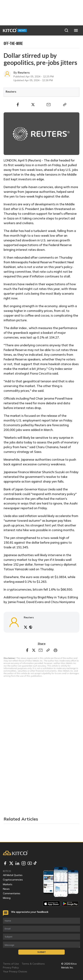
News (6, 889)
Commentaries (12, 893)
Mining (7, 898)
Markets (8, 884)
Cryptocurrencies (13, 880)
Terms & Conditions (33, 964)
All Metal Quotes (13, 875)
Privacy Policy (11, 967)
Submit (42, 952)
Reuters (24, 72)
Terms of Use (11, 964)
